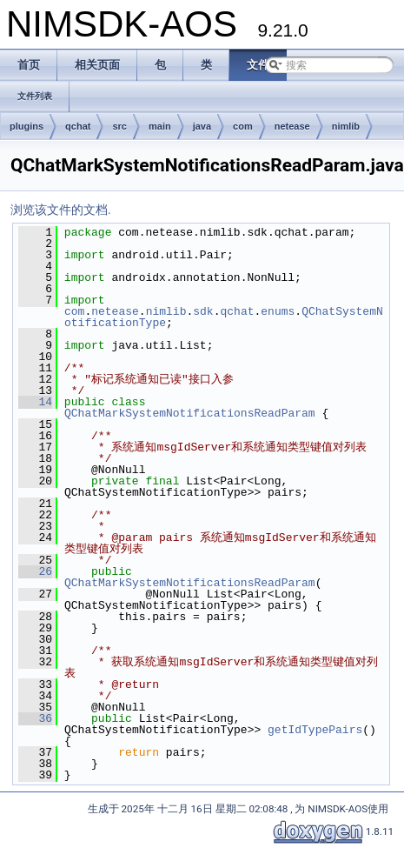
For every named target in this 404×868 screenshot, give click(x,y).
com (243, 126)
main (160, 126)
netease (292, 126)
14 (35, 402)
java (202, 126)
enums (278, 311)
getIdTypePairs (315, 730)
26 (35, 571)
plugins (26, 126)
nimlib (346, 126)
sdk (203, 311)
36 (35, 718)
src (119, 126)
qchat (78, 126)
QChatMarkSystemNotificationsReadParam (190, 413)
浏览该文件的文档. (61, 210)
